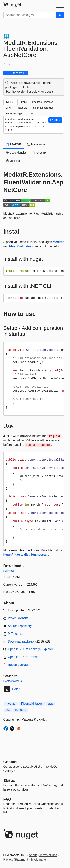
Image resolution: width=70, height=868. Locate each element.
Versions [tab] (13, 161)
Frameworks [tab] (36, 144)
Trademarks (39, 860)
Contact (10, 762)
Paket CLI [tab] (22, 108)
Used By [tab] (40, 153)
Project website (18, 618)
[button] (55, 120)
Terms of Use (48, 855)
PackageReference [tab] (43, 102)
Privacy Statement (16, 860)
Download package (21, 642)
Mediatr (58, 242)
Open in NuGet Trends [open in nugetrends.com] (23, 657)
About (33, 855)
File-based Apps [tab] (14, 113)
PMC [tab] (24, 102)
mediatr (11, 704)
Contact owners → (14, 681)
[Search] (60, 15)
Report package (19, 665)
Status (9, 781)
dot (8, 710)
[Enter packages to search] (30, 15)
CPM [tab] (8, 108)
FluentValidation (21, 246)
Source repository (20, 626)
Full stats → (10, 571)
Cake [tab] (31, 113)
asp (50, 704)
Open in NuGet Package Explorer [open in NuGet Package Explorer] (30, 649)
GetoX (16, 689)
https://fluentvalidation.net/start (26, 555)
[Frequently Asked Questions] (7, 799)
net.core (21, 710)
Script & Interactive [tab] (43, 108)
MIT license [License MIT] (16, 634)
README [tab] (14, 144)
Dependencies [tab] (16, 153)
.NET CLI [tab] (11, 102)
